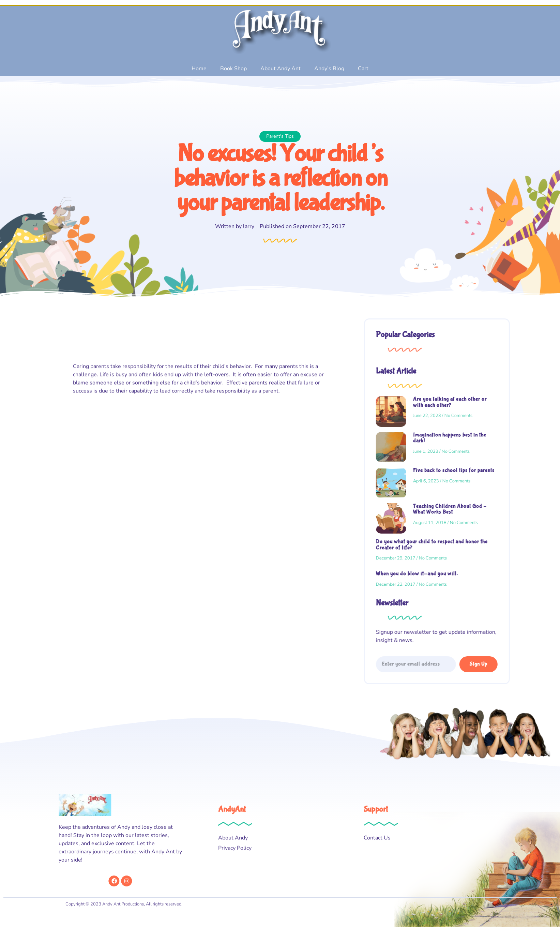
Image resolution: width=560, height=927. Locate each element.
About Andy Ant (281, 69)
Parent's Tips (274, 136)
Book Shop (233, 69)
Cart (363, 69)
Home (199, 69)
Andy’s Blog (329, 69)
